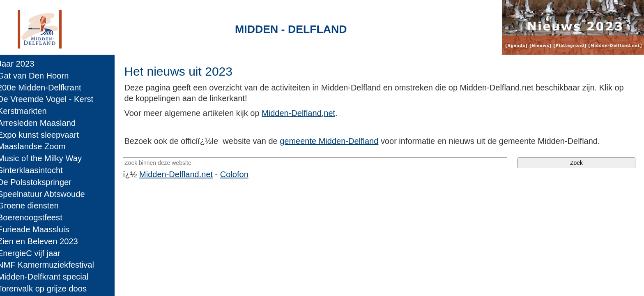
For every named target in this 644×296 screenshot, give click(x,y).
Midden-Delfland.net (185, 174)
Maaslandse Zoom (37, 146)
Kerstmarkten (28, 111)
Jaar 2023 (22, 64)
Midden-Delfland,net (307, 113)
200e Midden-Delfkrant (45, 88)
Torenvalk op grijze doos (48, 289)
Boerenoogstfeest (36, 217)
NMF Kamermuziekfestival (52, 265)
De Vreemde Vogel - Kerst (51, 99)
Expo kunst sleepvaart (44, 135)
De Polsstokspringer (40, 182)
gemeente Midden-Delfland (338, 141)
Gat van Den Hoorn (39, 76)
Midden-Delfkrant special (49, 277)
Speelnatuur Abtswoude (47, 194)
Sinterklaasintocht (36, 170)
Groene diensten (34, 206)
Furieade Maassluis (39, 229)
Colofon (243, 174)
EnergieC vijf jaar (35, 253)
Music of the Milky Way (45, 158)
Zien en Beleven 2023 (44, 241)
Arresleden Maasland (42, 123)
